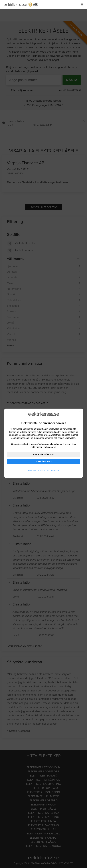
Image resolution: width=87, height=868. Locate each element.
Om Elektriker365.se (51, 470)
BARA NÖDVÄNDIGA (43, 455)
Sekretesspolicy (34, 470)
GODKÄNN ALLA (43, 462)
